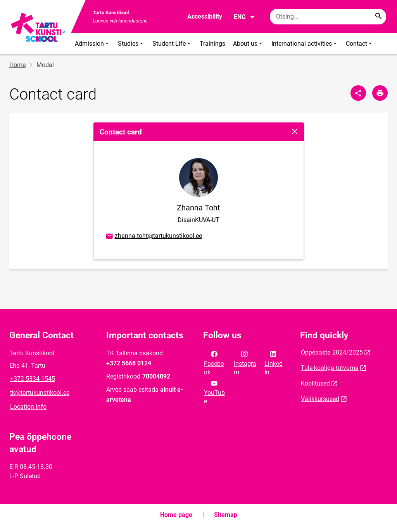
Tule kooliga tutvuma (330, 368)
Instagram (245, 362)
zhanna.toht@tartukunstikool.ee (154, 236)
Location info (28, 407)
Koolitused (315, 383)
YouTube (214, 392)
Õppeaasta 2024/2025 (332, 352)
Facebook (214, 362)
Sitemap (226, 515)
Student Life (172, 44)
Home (17, 65)
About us (248, 44)
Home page (176, 515)
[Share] (358, 93)
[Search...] (378, 17)
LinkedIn (274, 362)
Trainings (212, 44)
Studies (131, 44)
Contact (360, 44)
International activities (305, 44)
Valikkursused (320, 399)
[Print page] (380, 93)
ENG (244, 17)
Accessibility (205, 16)
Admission (92, 44)
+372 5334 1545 (33, 379)
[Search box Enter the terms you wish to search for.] (328, 17)
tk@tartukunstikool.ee (40, 393)
